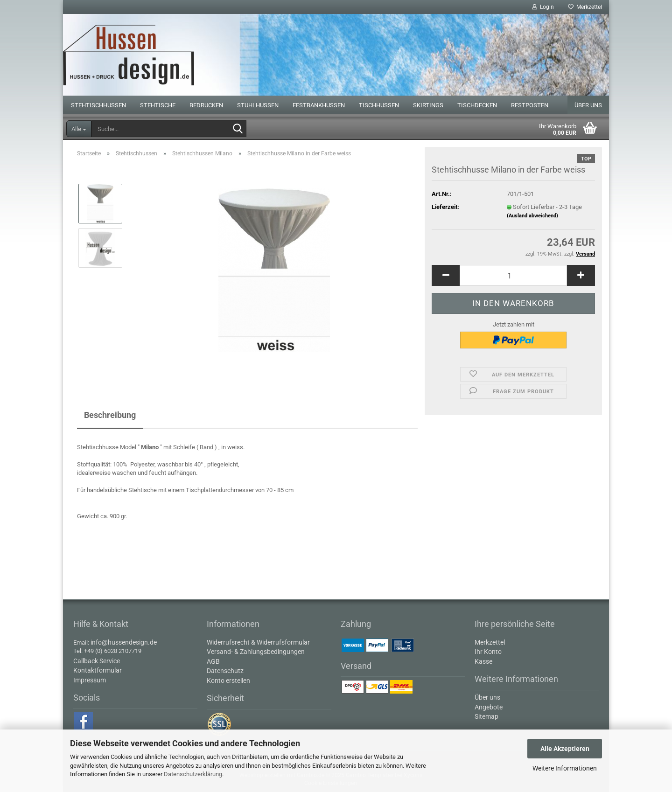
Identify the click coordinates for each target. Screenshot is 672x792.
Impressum (90, 680)
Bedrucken (206, 105)
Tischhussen (379, 105)
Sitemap (486, 716)
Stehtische (158, 105)
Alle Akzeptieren (565, 749)
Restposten (530, 105)
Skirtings (428, 105)
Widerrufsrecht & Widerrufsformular (258, 642)
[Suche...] (79, 129)
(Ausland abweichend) (532, 216)
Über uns (588, 105)
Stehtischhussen (98, 105)
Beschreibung (110, 415)
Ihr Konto (488, 652)
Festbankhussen (319, 105)
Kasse (483, 661)
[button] (446, 275)
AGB (213, 661)
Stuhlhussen (258, 105)
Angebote (489, 707)
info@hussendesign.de (124, 642)
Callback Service (97, 661)
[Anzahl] (513, 275)
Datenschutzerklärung (193, 774)
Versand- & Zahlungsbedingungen (256, 652)
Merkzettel (585, 7)
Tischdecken (477, 105)
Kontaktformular (98, 670)
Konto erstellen (228, 681)
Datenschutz (225, 671)
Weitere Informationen (565, 768)
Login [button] (543, 7)
